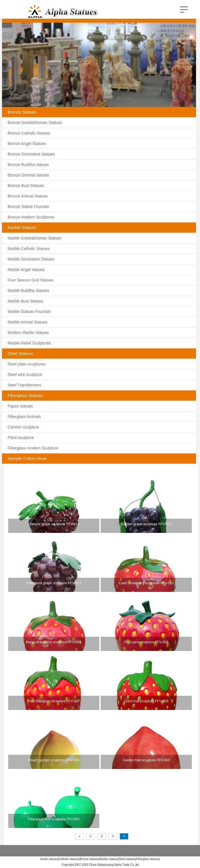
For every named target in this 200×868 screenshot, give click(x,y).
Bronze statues (89, 859)
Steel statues (127, 859)
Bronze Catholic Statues (29, 133)
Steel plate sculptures (27, 364)
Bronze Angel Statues (27, 144)
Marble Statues (22, 227)
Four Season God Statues (31, 280)
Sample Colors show (27, 458)
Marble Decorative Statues (31, 259)
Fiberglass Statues (25, 395)
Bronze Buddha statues (28, 165)
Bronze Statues (22, 112)
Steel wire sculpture (25, 375)
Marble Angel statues (26, 270)
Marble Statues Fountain (29, 312)
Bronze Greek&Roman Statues (35, 123)
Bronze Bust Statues (26, 186)
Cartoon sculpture (23, 427)
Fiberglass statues (148, 859)
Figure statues (20, 406)
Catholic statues (69, 859)
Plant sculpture (21, 438)
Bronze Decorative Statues (31, 154)
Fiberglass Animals (24, 417)
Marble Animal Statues (27, 322)
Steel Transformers (24, 385)
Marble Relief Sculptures (29, 343)
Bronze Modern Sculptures (31, 217)
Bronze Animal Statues (28, 196)
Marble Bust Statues (25, 301)
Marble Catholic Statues (29, 249)
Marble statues (109, 859)
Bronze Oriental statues (28, 175)
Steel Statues (20, 353)
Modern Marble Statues (28, 333)
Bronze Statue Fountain (28, 207)
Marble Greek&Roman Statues (35, 238)
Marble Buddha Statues (28, 291)
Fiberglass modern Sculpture (33, 448)
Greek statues (49, 859)
